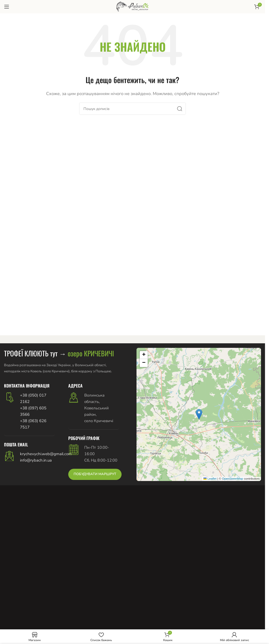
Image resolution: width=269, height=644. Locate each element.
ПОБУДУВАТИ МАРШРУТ (95, 474)
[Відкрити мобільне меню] (7, 7)
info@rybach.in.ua (36, 460)
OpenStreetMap (233, 479)
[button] (199, 414)
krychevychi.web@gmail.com (46, 454)
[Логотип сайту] (132, 6)
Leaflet (210, 479)
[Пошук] (133, 109)
